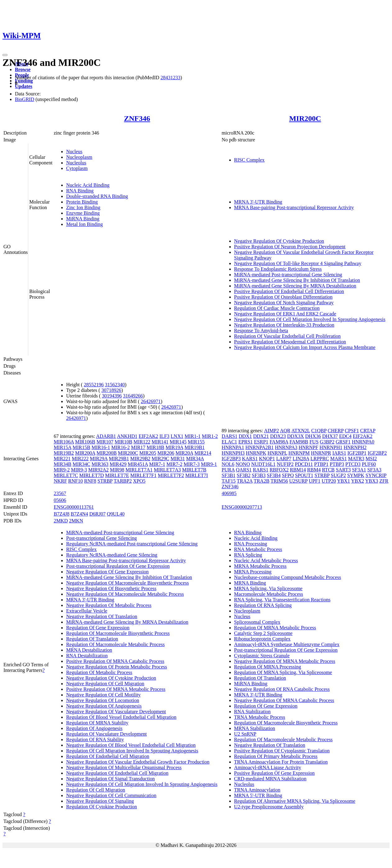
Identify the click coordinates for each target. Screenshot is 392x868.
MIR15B (82, 447)
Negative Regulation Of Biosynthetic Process (111, 588)
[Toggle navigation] (5, 55)
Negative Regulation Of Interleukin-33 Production (284, 325)
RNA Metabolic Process (258, 549)
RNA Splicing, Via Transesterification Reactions (282, 600)
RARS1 (261, 470)
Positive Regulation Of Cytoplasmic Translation (282, 751)
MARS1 (338, 459)
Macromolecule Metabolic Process (269, 594)
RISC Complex (249, 160)
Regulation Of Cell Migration (96, 790)
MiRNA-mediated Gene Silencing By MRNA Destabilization (295, 286)
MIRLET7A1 (139, 470)
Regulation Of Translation (92, 639)
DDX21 (261, 436)
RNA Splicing (248, 555)
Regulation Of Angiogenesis (94, 728)
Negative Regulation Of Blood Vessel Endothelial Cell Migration (131, 745)
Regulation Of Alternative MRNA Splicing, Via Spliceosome (295, 801)
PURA (228, 470)
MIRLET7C (66, 475)
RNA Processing (251, 544)
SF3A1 (359, 470)
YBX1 (344, 481)
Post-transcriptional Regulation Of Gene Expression (118, 566)
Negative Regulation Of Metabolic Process (109, 605)
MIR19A (174, 447)
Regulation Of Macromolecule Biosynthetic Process (118, 633)
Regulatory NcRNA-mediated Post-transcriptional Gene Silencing (132, 544)
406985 (229, 493)
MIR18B (155, 447)
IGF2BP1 (357, 453)
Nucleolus (76, 163)
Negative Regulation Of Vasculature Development (116, 712)
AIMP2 (271, 431)
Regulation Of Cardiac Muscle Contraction (277, 308)
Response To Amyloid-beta (261, 331)
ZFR (384, 481)
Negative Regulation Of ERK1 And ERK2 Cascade (285, 314)
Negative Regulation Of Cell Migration (105, 684)
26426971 (151, 401)
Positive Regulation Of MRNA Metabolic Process (116, 689)
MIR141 (160, 442)
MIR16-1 (101, 447)
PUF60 (369, 464)
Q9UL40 (116, 514)
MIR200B (107, 453)
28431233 (171, 78)
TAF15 (229, 481)
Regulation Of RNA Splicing (263, 605)
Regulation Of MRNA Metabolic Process (275, 628)
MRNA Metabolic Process (260, 566)
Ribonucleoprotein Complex (262, 639)
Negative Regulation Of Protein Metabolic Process (117, 667)
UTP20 (329, 481)
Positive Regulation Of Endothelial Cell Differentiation (289, 291)
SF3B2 (244, 475)
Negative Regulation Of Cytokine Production (279, 241)
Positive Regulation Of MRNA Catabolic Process (115, 661)
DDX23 (278, 436)
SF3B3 (259, 475)
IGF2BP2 (377, 453)
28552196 (94, 385)
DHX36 (313, 436)
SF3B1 (229, 475)
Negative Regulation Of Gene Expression (107, 572)
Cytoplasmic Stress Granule (262, 656)
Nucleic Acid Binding (88, 185)
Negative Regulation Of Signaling (100, 801)
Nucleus (74, 152)
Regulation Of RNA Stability (95, 739)
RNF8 (90, 481)
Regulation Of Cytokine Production (102, 807)
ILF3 (164, 436)
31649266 (133, 396)
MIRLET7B (194, 470)
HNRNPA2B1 (260, 447)
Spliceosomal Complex (257, 622)
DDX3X (295, 436)
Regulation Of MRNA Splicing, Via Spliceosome (283, 672)
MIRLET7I (196, 475)
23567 (60, 493)
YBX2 (358, 481)
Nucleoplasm (79, 157)
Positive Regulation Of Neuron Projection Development (290, 247)
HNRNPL (277, 453)
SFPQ (288, 475)
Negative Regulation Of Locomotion (103, 700)
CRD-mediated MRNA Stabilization (270, 779)
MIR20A (184, 453)
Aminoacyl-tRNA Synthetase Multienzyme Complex (287, 644)
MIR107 (105, 442)
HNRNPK (256, 453)
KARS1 (250, 459)
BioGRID (25, 99)
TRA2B (262, 481)
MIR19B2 (64, 453)
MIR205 (148, 453)
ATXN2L (301, 431)
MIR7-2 (175, 464)
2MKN (76, 521)
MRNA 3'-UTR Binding (258, 202)
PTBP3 (337, 464)
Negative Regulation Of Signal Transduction (110, 779)
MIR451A (138, 464)
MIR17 (138, 447)
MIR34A (195, 459)
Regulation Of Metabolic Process (99, 672)
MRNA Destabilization (89, 650)
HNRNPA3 (286, 447)
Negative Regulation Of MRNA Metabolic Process (285, 661)
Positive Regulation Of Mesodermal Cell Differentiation (290, 342)
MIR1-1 (193, 436)
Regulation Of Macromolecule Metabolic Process (115, 644)
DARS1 (230, 436)
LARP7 (284, 459)
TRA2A (245, 481)
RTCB (328, 470)
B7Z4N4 (80, 514)
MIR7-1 (157, 464)
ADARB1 (106, 436)
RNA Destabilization (87, 656)
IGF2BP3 (231, 459)
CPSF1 (352, 431)
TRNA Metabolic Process (260, 717)
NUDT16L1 (263, 464)
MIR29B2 (140, 459)
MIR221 (62, 459)
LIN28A (301, 459)
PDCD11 (304, 464)
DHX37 (330, 436)
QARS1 (244, 470)
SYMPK (356, 475)
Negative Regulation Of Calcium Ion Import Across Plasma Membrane (305, 347)
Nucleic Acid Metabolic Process (266, 560)
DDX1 (245, 436)
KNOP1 (267, 459)
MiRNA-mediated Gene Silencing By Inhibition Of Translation (297, 280)
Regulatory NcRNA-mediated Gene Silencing (112, 555)
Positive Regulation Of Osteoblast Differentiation (283, 297)
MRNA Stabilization (255, 728)
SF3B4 (274, 475)
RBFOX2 (279, 470)
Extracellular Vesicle (87, 611)
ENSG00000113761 (74, 507)
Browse (23, 69)
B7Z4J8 (62, 514)
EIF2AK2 (148, 436)
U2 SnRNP (245, 734)
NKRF (60, 481)
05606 (60, 500)
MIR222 (80, 459)
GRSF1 (343, 442)
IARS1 (339, 453)
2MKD (61, 521)
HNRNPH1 (331, 447)
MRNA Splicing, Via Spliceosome (268, 588)
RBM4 (314, 470)
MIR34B (63, 464)
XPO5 (139, 481)
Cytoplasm (77, 168)
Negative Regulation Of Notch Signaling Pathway (284, 303)
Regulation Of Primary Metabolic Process (276, 756)
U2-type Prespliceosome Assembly (269, 807)
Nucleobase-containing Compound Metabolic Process (288, 577)
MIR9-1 (209, 464)
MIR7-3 (192, 464)
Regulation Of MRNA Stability (97, 723)
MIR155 (196, 442)
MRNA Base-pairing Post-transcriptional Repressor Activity (294, 207)
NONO (243, 464)
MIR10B (123, 442)
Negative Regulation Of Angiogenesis (104, 706)
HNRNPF (308, 447)
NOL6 (228, 464)
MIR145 (178, 442)
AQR (285, 431)
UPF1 (315, 481)
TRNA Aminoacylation (257, 790)
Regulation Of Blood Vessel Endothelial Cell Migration (121, 717)
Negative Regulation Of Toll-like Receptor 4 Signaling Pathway (298, 263)
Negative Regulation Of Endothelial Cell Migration (117, 773)
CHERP (336, 431)
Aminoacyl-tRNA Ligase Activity (268, 767)
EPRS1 (245, 442)
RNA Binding (80, 191)
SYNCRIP (376, 475)
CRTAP (368, 431)
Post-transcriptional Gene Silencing (102, 538)
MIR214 (203, 453)
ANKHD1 (127, 436)
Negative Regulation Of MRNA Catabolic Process (284, 700)
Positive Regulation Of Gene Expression (275, 773)
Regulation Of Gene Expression (98, 628)
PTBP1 (321, 464)
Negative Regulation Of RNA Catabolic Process (282, 689)
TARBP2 (123, 481)
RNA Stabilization (253, 712)
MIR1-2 (210, 436)
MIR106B (85, 442)
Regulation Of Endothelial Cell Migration (108, 756)
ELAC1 (230, 442)
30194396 (112, 396)
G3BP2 (327, 442)
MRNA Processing (253, 572)
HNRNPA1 (233, 447)
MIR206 (166, 453)
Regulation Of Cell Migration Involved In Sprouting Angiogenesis (132, 751)
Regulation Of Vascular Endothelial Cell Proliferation (287, 336)
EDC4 (345, 436)
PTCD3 (353, 464)
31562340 (115, 385)
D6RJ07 (98, 514)
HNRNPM (299, 453)
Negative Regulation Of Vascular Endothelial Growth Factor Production (138, 762)
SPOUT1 (304, 475)
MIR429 (118, 464)
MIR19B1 (195, 447)
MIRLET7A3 (167, 470)
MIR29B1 (119, 459)
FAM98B (299, 442)
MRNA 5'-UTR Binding (258, 795)
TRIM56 (279, 481)
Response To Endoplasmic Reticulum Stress (278, 269)
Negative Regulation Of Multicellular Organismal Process (124, 767)
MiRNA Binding (83, 219)
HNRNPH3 (233, 453)
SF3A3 (374, 470)
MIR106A (64, 442)
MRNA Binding (250, 583)
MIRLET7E (117, 475)
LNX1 (177, 436)
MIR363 (100, 464)
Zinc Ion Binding (83, 207)
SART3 (343, 470)
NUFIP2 (285, 464)
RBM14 (298, 470)
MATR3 (356, 459)
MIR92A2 (98, 470)
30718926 (111, 390)
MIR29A (99, 459)
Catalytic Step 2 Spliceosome (263, 633)
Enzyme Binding (83, 213)
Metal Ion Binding (84, 224)
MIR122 (142, 442)
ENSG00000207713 (242, 507)
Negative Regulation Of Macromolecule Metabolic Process (125, 594)
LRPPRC (320, 459)
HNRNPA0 (363, 442)
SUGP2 (338, 475)
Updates (24, 86)
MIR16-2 (121, 447)
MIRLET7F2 (171, 475)
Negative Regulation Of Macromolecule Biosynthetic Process (128, 583)
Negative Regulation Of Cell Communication (111, 795)
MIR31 (178, 459)
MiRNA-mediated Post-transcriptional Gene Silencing (288, 275)
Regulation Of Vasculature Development (107, 734)
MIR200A (85, 453)
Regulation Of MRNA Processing (268, 667)
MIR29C (160, 459)
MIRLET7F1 (144, 475)
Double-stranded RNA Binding (97, 196)
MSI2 (371, 459)
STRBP (105, 481)
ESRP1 (261, 442)
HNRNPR (321, 453)
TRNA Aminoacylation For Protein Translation (281, 762)
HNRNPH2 (355, 447)
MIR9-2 (62, 470)
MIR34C (82, 464)
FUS (314, 442)
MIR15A (63, 447)
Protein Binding (82, 202)
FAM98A (279, 442)
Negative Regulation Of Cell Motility (103, 695)
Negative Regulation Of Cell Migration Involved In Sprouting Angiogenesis (310, 319)
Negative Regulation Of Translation (102, 616)
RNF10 (76, 481)
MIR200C (305, 118)
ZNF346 (137, 118)
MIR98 (117, 470)
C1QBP (319, 431)
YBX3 (371, 481)
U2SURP (298, 481)
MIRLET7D (91, 475)
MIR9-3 (79, 470)
